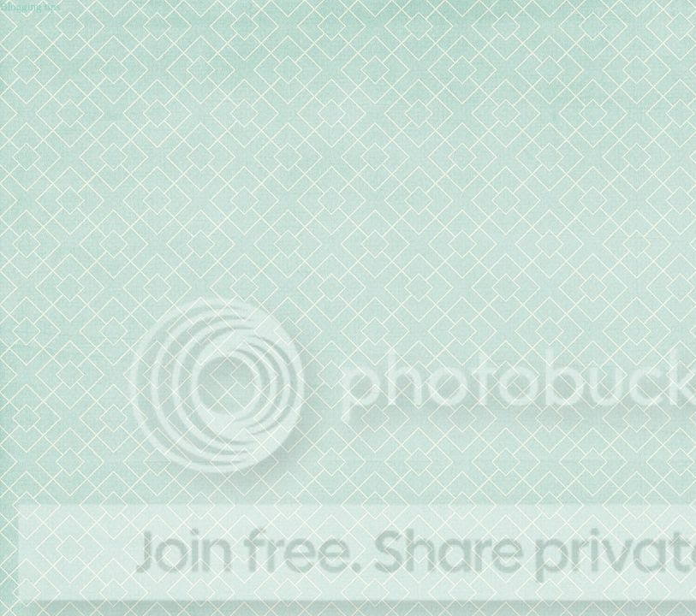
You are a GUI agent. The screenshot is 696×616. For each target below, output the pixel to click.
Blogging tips (30, 6)
